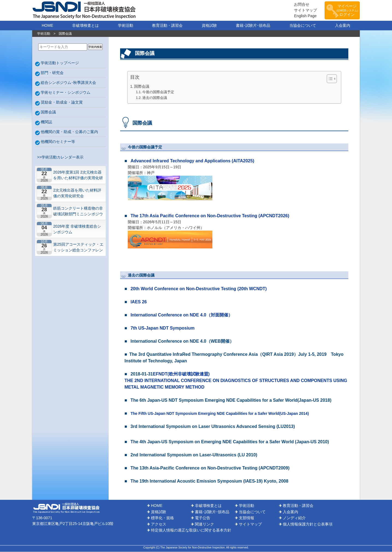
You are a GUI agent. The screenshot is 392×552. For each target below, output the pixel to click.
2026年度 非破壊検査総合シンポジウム (77, 229)
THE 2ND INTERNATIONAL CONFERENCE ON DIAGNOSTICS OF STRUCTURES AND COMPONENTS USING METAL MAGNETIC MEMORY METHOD (236, 384)
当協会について (303, 26)
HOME (47, 26)
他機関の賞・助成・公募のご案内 (69, 132)
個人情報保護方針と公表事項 (308, 524)
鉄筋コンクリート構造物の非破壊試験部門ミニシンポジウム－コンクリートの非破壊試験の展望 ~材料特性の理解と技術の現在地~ (78, 211)
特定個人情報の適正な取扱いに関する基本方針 (191, 530)
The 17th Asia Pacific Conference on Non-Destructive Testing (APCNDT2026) (210, 216)
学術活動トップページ (60, 63)
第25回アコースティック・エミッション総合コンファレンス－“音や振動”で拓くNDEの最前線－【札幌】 (78, 247)
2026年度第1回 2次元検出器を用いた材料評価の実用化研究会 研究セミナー (78, 175)
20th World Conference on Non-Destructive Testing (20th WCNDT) (199, 289)
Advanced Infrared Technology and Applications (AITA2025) (192, 161)
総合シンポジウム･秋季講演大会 (68, 83)
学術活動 (126, 26)
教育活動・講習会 (167, 26)
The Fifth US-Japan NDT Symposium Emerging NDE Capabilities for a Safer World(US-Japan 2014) (220, 414)
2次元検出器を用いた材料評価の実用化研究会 (77, 193)
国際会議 (48, 112)
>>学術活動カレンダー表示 (59, 157)
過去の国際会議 (155, 98)
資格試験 (209, 26)
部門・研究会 (52, 73)
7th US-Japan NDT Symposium (163, 328)
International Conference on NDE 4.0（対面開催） (181, 315)
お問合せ (299, 5)
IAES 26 (139, 302)
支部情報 (247, 518)
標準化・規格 (162, 518)
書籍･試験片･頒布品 (253, 26)
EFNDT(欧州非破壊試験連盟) (181, 374)
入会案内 (343, 26)
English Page (302, 16)
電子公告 (203, 518)
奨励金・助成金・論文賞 (62, 102)
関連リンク (204, 524)
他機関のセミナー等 (58, 142)
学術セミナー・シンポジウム (66, 93)
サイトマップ (302, 10)
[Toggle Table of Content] (329, 79)
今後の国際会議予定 (158, 92)
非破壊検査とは (85, 26)
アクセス (159, 524)
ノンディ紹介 (294, 518)
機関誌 (46, 122)
